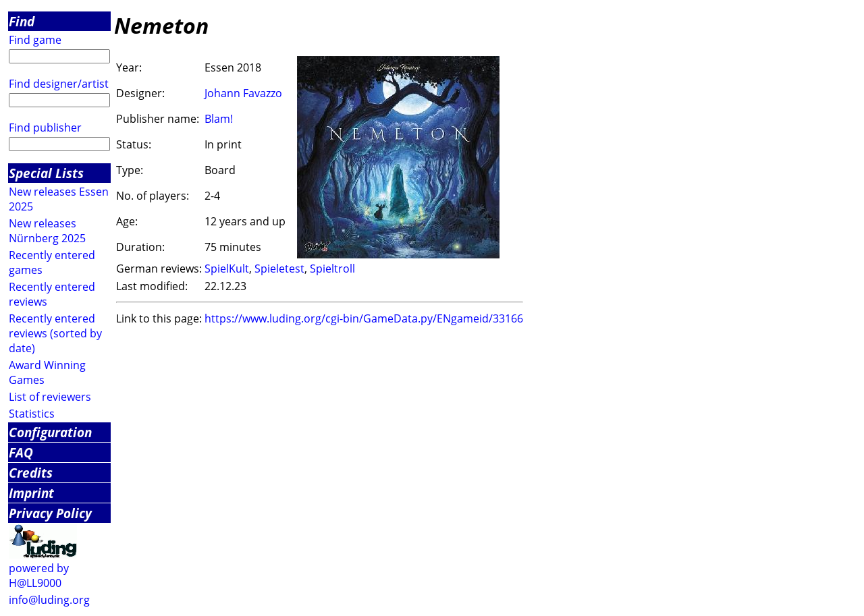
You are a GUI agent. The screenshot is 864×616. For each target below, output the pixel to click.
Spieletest (279, 269)
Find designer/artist (59, 84)
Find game (35, 40)
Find (22, 21)
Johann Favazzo (243, 93)
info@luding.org (49, 600)
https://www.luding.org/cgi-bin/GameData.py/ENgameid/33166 (364, 318)
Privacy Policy (50, 513)
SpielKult (227, 269)
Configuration (50, 432)
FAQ (21, 452)
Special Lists (46, 173)
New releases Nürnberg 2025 (47, 231)
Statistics (32, 414)
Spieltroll (332, 269)
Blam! (219, 119)
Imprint (31, 493)
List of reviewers (50, 397)
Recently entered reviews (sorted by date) (55, 333)
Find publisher (45, 128)
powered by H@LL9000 (39, 576)
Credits (31, 473)
